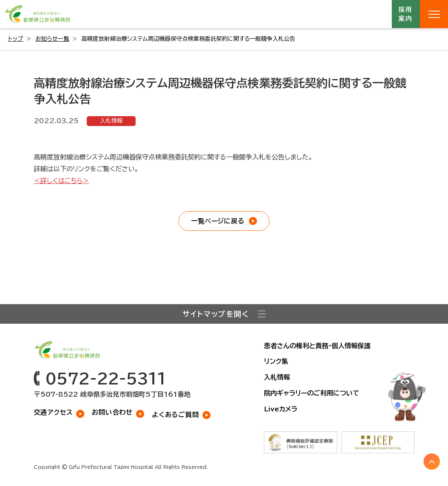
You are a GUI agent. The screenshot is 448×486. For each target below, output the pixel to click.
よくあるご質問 (178, 412)
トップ (16, 39)
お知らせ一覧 (52, 39)
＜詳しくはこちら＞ (61, 180)
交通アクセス (53, 412)
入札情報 (111, 121)
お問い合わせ (113, 412)
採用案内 (406, 14)
